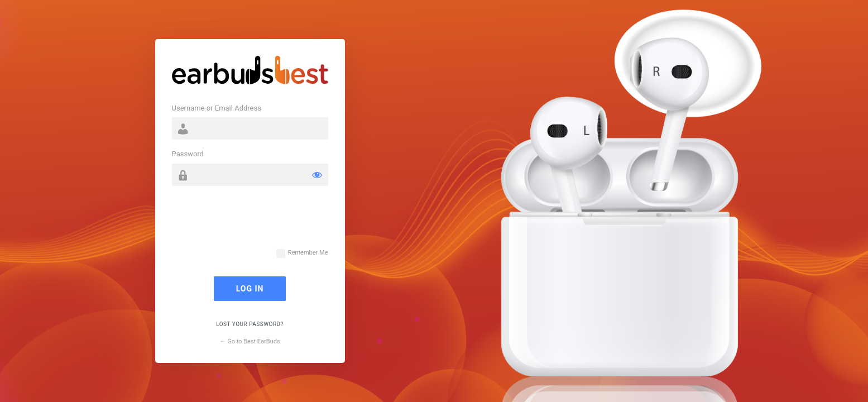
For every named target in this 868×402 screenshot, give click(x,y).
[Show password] (317, 175)
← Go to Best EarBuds (250, 341)
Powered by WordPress (250, 73)
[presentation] (257, 222)
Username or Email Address (217, 108)
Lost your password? (250, 324)
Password (188, 154)
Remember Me (308, 253)
